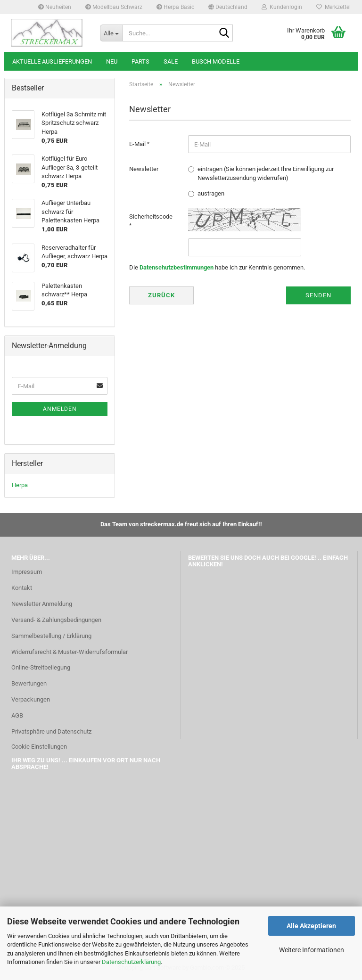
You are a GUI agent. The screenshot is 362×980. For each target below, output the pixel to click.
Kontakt (22, 588)
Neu (112, 61)
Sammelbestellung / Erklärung (51, 636)
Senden (318, 295)
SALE (171, 61)
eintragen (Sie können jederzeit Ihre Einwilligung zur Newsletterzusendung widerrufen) (266, 173)
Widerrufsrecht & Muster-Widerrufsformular (70, 652)
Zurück (161, 295)
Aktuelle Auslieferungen (52, 61)
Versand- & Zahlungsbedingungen (56, 620)
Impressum (27, 572)
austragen (211, 193)
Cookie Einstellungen (39, 747)
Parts (140, 61)
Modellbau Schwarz (114, 7)
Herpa (20, 485)
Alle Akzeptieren (311, 926)
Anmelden (60, 409)
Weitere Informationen (312, 950)
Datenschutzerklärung (131, 962)
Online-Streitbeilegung (41, 667)
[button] (228, 7)
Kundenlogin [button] (282, 7)
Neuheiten (55, 7)
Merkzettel (333, 7)
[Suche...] (111, 33)
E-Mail (138, 144)
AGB (17, 715)
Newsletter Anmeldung (42, 604)
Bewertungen (29, 683)
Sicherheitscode (151, 216)
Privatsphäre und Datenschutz (51, 731)
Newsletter (144, 169)
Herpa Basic (175, 7)
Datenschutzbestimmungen (177, 267)
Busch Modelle (216, 61)
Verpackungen (31, 699)
